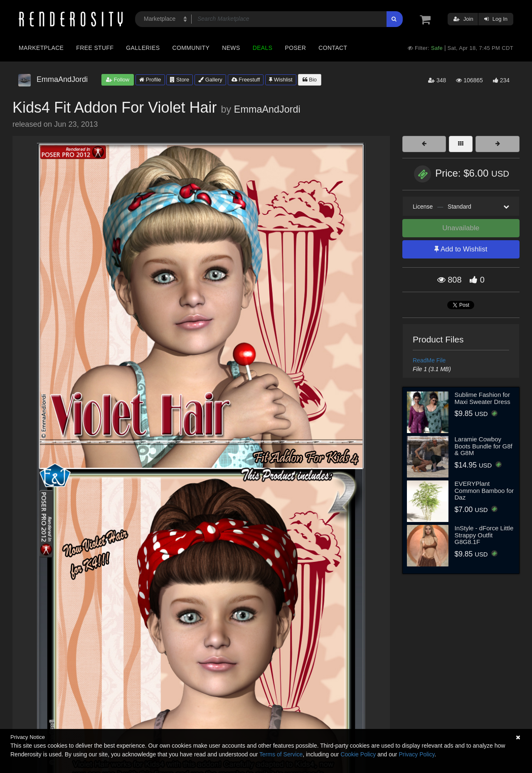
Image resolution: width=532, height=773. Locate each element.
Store (180, 80)
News (231, 48)
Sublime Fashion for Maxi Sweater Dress (483, 398)
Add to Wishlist (461, 249)
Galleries (143, 48)
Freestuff (246, 80)
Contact (333, 48)
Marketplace (41, 48)
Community (191, 48)
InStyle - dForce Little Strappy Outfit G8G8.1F (484, 535)
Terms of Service (281, 754)
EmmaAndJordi (267, 109)
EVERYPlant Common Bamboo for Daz (484, 490)
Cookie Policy (358, 754)
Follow (118, 80)
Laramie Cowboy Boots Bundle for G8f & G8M (484, 446)
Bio (310, 80)
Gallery (210, 80)
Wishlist (281, 80)
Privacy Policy (416, 754)
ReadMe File (429, 360)
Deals (263, 48)
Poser (295, 48)
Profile (150, 80)
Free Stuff (95, 48)
